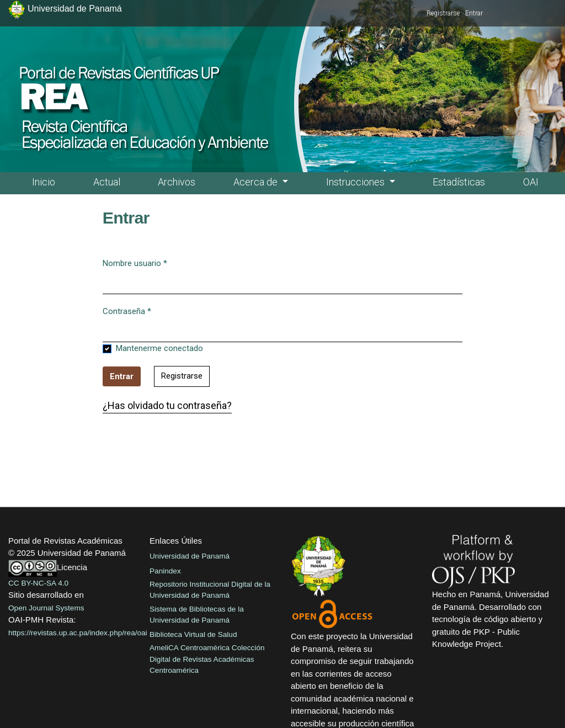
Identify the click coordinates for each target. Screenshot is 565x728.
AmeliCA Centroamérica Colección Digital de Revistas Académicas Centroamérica (207, 659)
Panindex (165, 571)
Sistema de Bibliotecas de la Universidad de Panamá (197, 615)
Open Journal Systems (46, 608)
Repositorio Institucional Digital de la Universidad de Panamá (210, 590)
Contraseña (127, 311)
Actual (107, 182)
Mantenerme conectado (159, 348)
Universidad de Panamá (190, 556)
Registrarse (443, 13)
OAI (531, 182)
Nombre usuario (135, 263)
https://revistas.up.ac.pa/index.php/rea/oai (78, 633)
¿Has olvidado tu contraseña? (167, 405)
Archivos (177, 182)
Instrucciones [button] (356, 182)
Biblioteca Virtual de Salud (193, 634)
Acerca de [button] (257, 182)
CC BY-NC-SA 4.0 (38, 583)
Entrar (474, 13)
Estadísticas (459, 182)
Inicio (44, 182)
